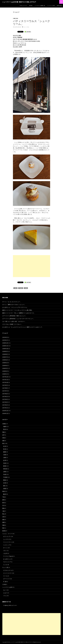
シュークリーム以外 (51, 6)
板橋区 (5, 452)
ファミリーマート (8, 542)
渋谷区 (5, 463)
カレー (5, 590)
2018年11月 (5, 346)
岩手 (3, 435)
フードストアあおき (8, 556)
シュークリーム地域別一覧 (40, 6)
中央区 (5, 474)
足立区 (5, 446)
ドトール (5, 576)
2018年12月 (5, 343)
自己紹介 (31, 6)
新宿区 (5, 466)
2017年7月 (5, 391)
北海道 (4, 424)
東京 (17, 18)
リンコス (5, 565)
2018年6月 (5, 360)
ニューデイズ (6, 539)
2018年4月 (5, 365)
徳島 (3, 520)
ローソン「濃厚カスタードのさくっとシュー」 (14, 304)
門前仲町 (21, 288)
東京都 (26, 288)
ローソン (5, 548)
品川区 (5, 460)
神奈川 (4, 491)
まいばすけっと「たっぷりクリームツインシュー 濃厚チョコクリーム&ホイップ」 (23, 327)
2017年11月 (5, 380)
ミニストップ (6, 545)
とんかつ (5, 593)
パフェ (5, 596)
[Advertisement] (32, 266)
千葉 (3, 497)
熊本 (3, 528)
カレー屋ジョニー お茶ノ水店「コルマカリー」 (14, 321)
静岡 (3, 500)
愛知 (3, 508)
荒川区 (5, 449)
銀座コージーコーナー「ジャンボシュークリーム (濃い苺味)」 (18, 310)
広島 (3, 517)
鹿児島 (4, 531)
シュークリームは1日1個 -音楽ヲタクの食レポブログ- (19, 2)
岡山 (3, 514)
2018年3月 (5, 368)
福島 (3, 441)
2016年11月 (5, 413)
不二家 (5, 582)
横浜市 (5, 494)
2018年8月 (5, 354)
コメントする (26, 27)
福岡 (3, 522)
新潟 (3, 503)
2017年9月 (5, 385)
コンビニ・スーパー (7, 534)
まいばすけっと (7, 559)
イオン (5, 551)
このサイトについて (23, 6)
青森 (3, 432)
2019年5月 (5, 337)
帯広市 (5, 429)
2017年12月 (5, 377)
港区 (4, 486)
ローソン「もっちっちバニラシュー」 (12, 302)
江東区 (14, 18)
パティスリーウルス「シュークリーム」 (31, 23)
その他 (4, 584)
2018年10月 (5, 349)
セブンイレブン (7, 536)
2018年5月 (5, 363)
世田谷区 (5, 469)
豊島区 (5, 480)
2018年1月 (5, 374)
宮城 (3, 438)
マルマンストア (7, 562)
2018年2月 (5, 371)
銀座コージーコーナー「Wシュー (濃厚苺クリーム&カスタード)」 (19, 313)
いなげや (5, 553)
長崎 (3, 525)
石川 (3, 505)
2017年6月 (5, 394)
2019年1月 (5, 340)
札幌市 (5, 427)
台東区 (5, 472)
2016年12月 (5, 411)
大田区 (5, 455)
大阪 (3, 511)
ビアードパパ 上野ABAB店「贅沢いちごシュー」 (14, 316)
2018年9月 (5, 351)
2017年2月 (5, 405)
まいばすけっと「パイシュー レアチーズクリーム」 (15, 307)
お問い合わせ (59, 6)
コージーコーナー (8, 573)
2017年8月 (5, 388)
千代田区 (5, 477)
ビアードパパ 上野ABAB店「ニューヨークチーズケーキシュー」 (18, 319)
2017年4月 (5, 399)
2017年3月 (5, 402)
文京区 (5, 483)
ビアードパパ (6, 579)
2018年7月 (5, 357)
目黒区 (5, 489)
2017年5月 (5, 397)
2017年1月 (5, 408)
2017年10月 (5, 382)
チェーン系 (5, 567)
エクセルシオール (8, 570)
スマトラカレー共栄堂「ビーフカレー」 (12, 324)
